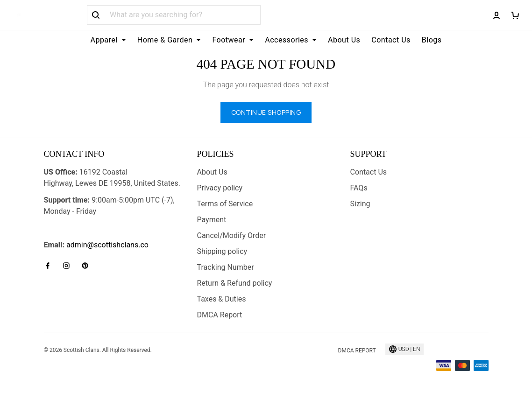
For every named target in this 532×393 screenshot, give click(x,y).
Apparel (108, 40)
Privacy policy (220, 188)
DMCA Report (220, 315)
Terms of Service (225, 204)
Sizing (360, 204)
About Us (344, 40)
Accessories (291, 40)
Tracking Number (226, 267)
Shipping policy (222, 251)
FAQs (359, 188)
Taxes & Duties (222, 299)
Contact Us (391, 40)
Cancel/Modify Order (232, 235)
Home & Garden (169, 40)
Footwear (233, 40)
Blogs (432, 40)
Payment (212, 220)
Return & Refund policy (235, 283)
